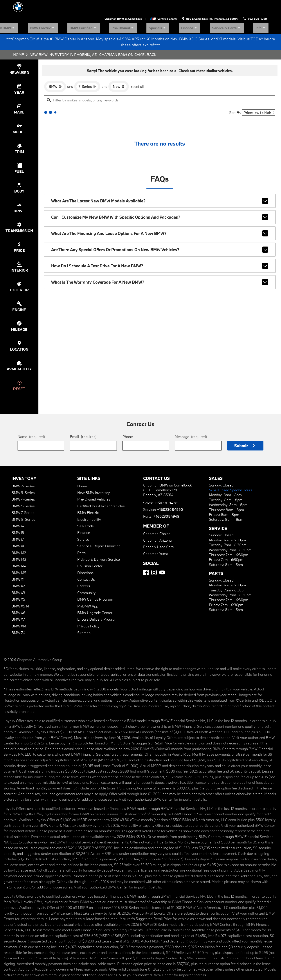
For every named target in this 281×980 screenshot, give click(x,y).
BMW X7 (20, 602)
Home (14, 37)
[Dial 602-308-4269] (258, 5)
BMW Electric (112, 12)
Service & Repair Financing (98, 528)
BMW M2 (20, 535)
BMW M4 (20, 548)
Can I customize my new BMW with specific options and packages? (160, 208)
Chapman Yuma (154, 541)
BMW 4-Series (24, 482)
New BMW (85, 12)
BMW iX (20, 528)
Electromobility (89, 502)
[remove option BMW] (57, 72)
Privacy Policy (88, 608)
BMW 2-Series (24, 468)
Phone (128, 417)
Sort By (232, 99)
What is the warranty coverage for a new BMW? (160, 270)
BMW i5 (19, 515)
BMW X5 (20, 581)
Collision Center (90, 548)
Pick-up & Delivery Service (98, 541)
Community (86, 575)
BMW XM (21, 608)
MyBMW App (88, 588)
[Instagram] (154, 566)
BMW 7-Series (24, 495)
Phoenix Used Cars (157, 535)
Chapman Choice (155, 522)
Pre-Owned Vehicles (93, 482)
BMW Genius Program (94, 581)
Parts (82, 535)
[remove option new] (116, 72)
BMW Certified (142, 12)
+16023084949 (163, 504)
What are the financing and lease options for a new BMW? (160, 224)
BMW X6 (20, 595)
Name (23, 417)
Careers (84, 568)
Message (194, 415)
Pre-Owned (171, 12)
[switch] (21, 54)
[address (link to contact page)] (221, 5)
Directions (86, 555)
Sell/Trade (85, 508)
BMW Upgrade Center (94, 595)
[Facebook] (146, 566)
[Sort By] (256, 99)
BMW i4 (19, 508)
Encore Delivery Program (96, 602)
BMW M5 (20, 555)
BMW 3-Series (24, 475)
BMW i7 (19, 522)
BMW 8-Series (24, 502)
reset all (134, 72)
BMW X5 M (22, 588)
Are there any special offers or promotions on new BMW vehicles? (160, 239)
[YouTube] (162, 566)
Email (79, 417)
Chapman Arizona (156, 528)
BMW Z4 (20, 615)
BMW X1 (20, 561)
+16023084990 (166, 498)
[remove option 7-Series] (87, 72)
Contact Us (86, 561)
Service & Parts (241, 12)
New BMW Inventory (94, 475)
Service (83, 522)
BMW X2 (20, 568)
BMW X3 (20, 575)
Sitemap (84, 615)
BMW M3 (20, 541)
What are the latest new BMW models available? (160, 193)
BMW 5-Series (24, 488)
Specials (194, 12)
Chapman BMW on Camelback (144, 5)
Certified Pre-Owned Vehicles (99, 488)
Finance (215, 12)
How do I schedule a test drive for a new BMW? (160, 254)
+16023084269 (163, 491)
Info (265, 12)
